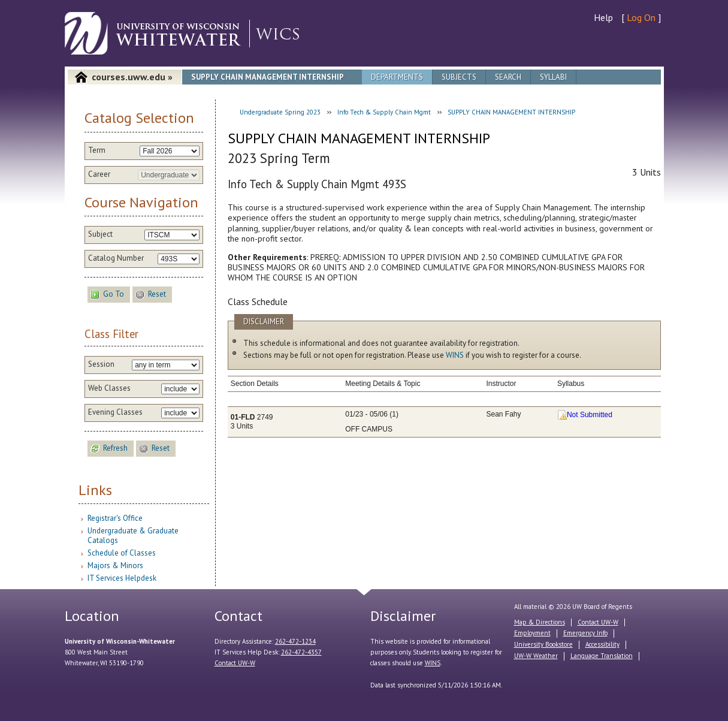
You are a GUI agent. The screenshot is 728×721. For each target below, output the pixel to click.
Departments (397, 77)
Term (97, 150)
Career (99, 174)
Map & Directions (540, 622)
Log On (641, 17)
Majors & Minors (115, 565)
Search (508, 77)
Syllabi (553, 77)
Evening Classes (115, 412)
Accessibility (602, 644)
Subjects (459, 77)
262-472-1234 (295, 641)
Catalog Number (116, 258)
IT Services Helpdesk (122, 578)
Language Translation (602, 656)
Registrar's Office (115, 518)
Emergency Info (585, 633)
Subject (100, 234)
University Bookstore (543, 644)
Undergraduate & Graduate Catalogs (133, 536)
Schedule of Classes (122, 553)
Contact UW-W (235, 663)
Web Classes (109, 388)
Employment (532, 633)
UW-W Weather (536, 656)
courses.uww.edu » (132, 77)
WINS (455, 355)
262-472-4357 (301, 652)
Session (101, 364)
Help (603, 17)
